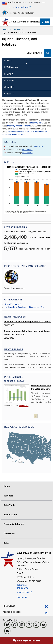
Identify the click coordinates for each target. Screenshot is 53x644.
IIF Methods (10, 80)
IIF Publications (11, 67)
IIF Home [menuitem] (8, 61)
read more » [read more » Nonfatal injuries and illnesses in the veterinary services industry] (24, 406)
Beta (6, 543)
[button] (47, 606)
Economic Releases (14, 524)
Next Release (14, 350)
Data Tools (9, 505)
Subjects (8, 496)
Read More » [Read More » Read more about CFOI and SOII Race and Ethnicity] (39, 146)
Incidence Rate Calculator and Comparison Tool (24, 307)
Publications (10, 515)
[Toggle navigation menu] (45, 22)
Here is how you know (18, 7)
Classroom (9, 533)
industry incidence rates (19, 126)
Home (7, 486)
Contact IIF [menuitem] (9, 94)
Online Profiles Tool (13, 304)
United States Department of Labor (18, 13)
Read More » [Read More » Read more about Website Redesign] (27, 153)
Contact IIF (22, 597)
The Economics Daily (15, 381)
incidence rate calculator (18, 132)
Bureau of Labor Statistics (14, 29)
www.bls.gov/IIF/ (24, 592)
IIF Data (8, 74)
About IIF (8, 87)
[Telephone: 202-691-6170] (35, 587)
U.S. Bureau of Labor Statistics (24, 22)
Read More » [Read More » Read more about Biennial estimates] (27, 150)
